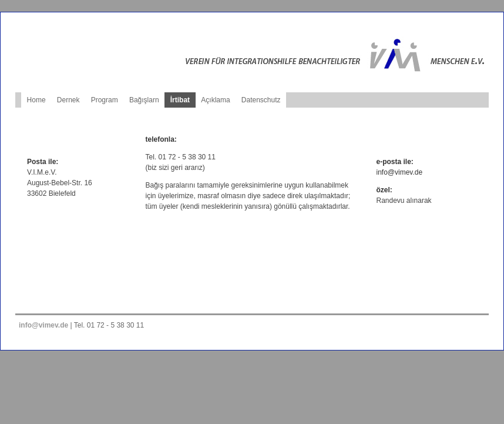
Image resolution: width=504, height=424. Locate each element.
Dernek (68, 100)
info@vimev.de (400, 172)
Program (105, 100)
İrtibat (180, 100)
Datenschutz (261, 100)
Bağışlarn (144, 100)
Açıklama (215, 100)
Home (36, 100)
